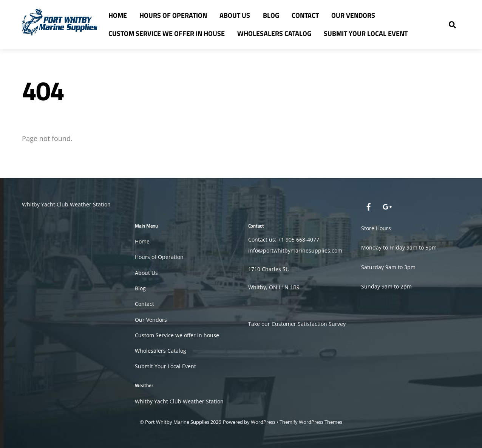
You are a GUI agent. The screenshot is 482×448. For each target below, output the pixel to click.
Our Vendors (353, 15)
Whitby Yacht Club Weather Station (66, 204)
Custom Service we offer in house (167, 33)
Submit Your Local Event (366, 33)
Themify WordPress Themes (311, 422)
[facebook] (369, 206)
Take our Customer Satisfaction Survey (297, 324)
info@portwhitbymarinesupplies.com (295, 250)
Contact (305, 15)
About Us (235, 15)
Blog (271, 15)
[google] (387, 206)
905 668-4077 (302, 240)
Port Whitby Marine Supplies (177, 422)
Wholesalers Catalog (274, 33)
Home (118, 15)
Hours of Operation (173, 15)
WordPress (263, 422)
